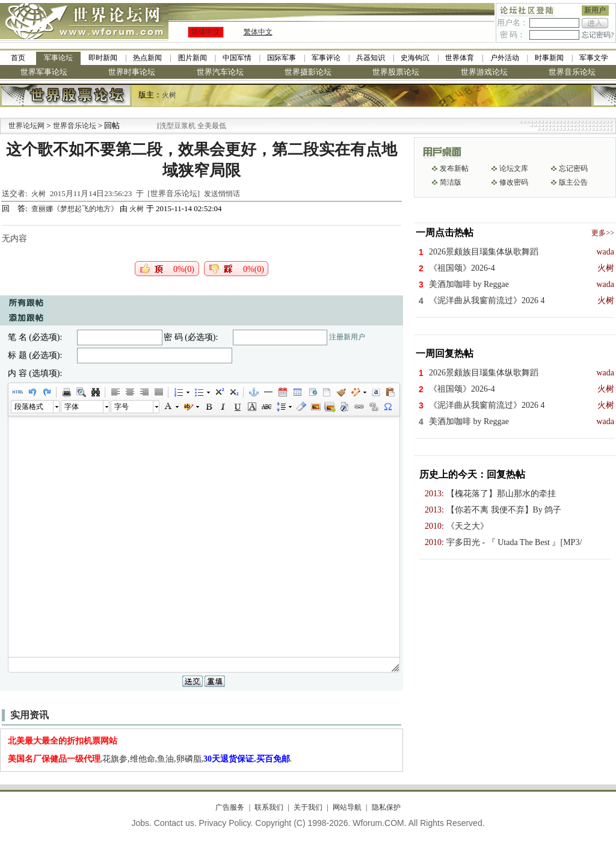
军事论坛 (58, 58)
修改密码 (514, 182)
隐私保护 (386, 807)
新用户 (595, 10)
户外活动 (505, 58)
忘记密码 (573, 168)
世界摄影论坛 (308, 72)
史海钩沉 (415, 58)
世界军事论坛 (44, 72)
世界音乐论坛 (572, 72)
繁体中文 (258, 32)
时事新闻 (549, 58)
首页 (18, 58)
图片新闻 (192, 58)
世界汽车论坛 (220, 72)
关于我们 (308, 807)
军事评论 (326, 58)
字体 (72, 407)
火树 (169, 95)
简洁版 (451, 182)
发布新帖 (454, 168)
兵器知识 (371, 58)
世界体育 (460, 58)
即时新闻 (103, 58)
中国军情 (237, 58)
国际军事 (282, 58)
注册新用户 (347, 337)
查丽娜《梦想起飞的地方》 (75, 209)
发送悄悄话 (222, 194)
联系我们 (269, 807)
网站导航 (347, 807)
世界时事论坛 (132, 72)
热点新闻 (147, 58)
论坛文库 (514, 168)
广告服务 (230, 807)
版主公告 (573, 182)
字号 (122, 407)
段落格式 (29, 407)
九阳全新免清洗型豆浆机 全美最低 (186, 126)
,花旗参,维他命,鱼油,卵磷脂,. (150, 759)
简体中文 (206, 32)
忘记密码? (598, 35)
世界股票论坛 (396, 72)
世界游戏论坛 (484, 72)
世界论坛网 (26, 126)
